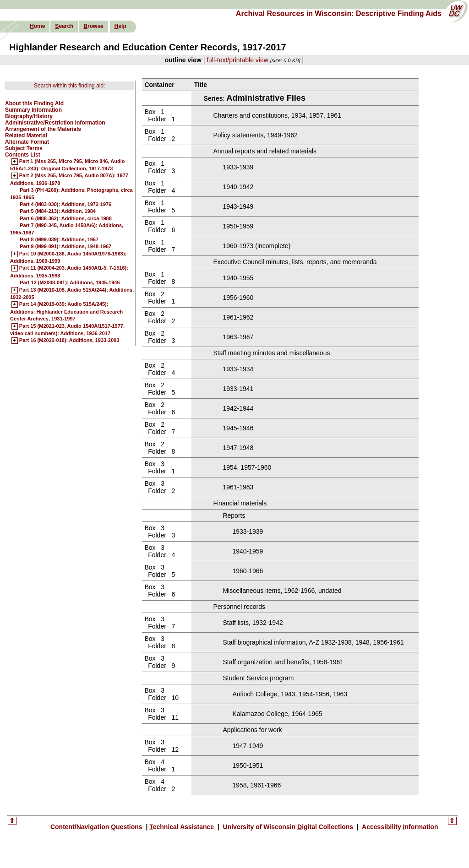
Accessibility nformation (399, 827)
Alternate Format (27, 142)
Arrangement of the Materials (43, 129)
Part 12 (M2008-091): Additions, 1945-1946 (70, 282)
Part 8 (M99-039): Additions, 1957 (59, 239)
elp (120, 26)
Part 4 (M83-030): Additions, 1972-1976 (65, 204)
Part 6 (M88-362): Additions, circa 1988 (66, 218)
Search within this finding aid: (69, 86)
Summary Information (33, 110)
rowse (93, 26)
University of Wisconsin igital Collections (288, 827)
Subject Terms (24, 148)
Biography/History (29, 116)
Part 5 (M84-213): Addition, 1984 (58, 211)
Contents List (23, 155)
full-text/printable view (237, 60)
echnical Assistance (183, 827)
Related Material (26, 136)
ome (37, 26)
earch (64, 26)
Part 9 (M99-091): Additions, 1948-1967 (65, 246)
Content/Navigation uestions (97, 827)
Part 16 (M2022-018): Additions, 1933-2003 (69, 341)
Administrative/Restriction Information (55, 123)
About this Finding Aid (34, 103)
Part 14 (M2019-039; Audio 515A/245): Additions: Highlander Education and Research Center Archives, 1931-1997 (66, 312)
